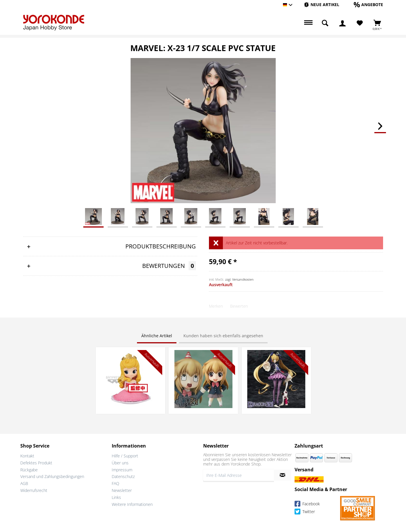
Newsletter (122, 490)
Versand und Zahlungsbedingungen (52, 476)
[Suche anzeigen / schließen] (325, 23)
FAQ (116, 483)
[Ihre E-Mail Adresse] (239, 475)
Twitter (305, 512)
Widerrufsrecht (34, 490)
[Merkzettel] (360, 23)
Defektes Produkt (36, 463)
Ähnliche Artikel (157, 336)
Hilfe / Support (125, 456)
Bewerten (239, 306)
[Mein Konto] (342, 23)
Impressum (122, 470)
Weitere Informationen (132, 504)
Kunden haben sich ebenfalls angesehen (223, 336)
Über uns (120, 463)
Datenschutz (123, 476)
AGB (24, 483)
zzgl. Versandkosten (239, 279)
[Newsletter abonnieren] (283, 475)
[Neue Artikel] (322, 4)
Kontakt (27, 456)
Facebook (307, 505)
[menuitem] (322, 5)
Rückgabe (29, 470)
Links (116, 497)
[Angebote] (368, 4)
